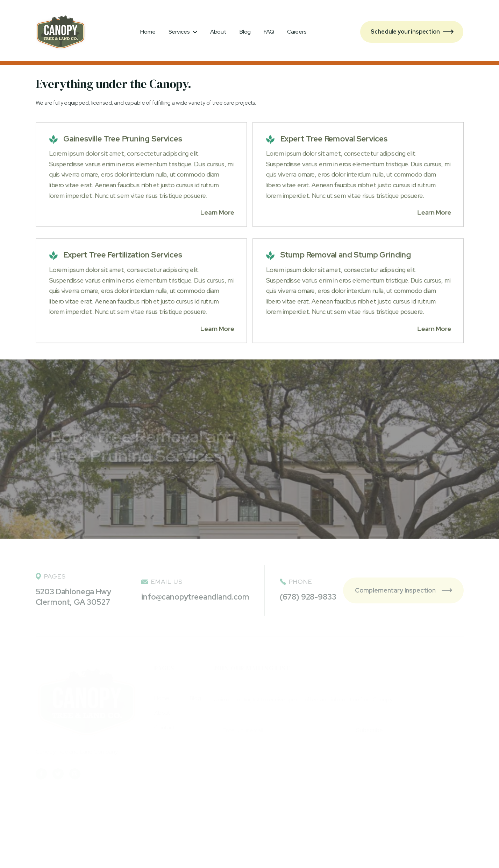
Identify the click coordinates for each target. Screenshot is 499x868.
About (218, 32)
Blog (245, 32)
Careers (297, 32)
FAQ (269, 32)
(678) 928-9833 (308, 597)
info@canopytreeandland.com (195, 597)
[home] (61, 32)
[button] (183, 32)
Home (148, 32)
